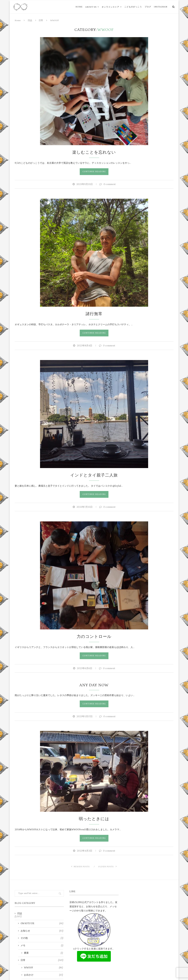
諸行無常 (94, 314)
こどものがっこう (133, 7)
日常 (41, 21)
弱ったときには (94, 819)
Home (18, 21)
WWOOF (43, 968)
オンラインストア (110, 7)
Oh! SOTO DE (42, 924)
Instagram (161, 7)
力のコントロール (94, 637)
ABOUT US (91, 7)
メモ (42, 946)
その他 (42, 938)
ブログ (148, 7)
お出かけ (43, 975)
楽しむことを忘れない (94, 152)
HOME (79, 7)
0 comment (108, 184)
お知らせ (42, 931)
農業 (43, 953)
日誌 (30, 21)
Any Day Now (94, 685)
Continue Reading (94, 172)
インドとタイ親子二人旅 (94, 475)
